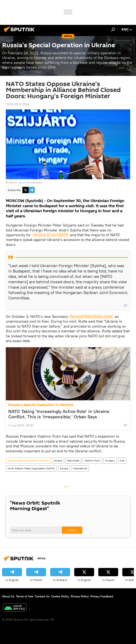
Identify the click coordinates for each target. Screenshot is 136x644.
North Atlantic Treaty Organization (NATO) (31, 468)
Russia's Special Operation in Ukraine (41, 405)
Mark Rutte (73, 461)
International (80, 468)
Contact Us (42, 596)
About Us (8, 596)
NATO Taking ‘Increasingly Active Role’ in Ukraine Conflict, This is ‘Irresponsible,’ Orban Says (59, 414)
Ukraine (58, 461)
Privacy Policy (80, 596)
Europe (64, 468)
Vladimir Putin (92, 461)
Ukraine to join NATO (50, 235)
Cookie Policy (60, 596)
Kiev (122, 461)
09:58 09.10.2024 (18, 104)
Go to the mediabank (31, 182)
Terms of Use (25, 596)
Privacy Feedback (102, 596)
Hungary (110, 461)
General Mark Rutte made (91, 317)
